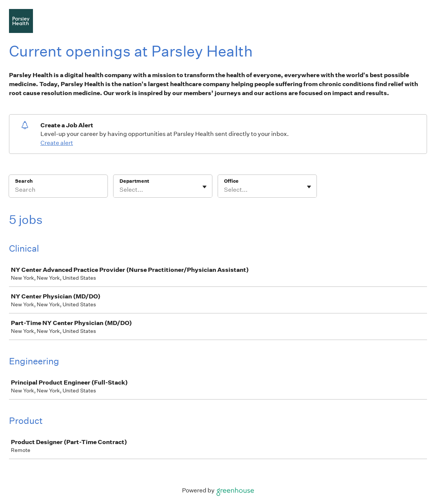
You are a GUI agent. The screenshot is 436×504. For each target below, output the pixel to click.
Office (231, 181)
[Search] (58, 191)
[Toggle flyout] (205, 187)
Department (134, 181)
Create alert (57, 143)
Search (24, 181)
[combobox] (120, 190)
